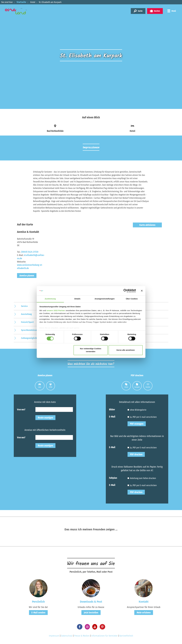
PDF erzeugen (137, 424)
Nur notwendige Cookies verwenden (91, 350)
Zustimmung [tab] (50, 299)
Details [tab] (77, 299)
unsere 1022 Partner (56, 310)
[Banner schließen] (142, 291)
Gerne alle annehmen (126, 350)
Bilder (112, 409)
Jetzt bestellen (91, 613)
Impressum (54, 636)
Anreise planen (27, 276)
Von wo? (21, 409)
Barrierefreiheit (126, 636)
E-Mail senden (38, 613)
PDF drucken (136, 454)
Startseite (21, 2)
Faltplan (113, 478)
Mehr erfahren (144, 613)
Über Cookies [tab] (132, 299)
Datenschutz (67, 636)
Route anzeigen (45, 418)
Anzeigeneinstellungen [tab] (105, 299)
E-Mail (112, 417)
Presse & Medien (82, 636)
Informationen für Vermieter (104, 636)
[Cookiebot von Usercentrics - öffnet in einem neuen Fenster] (125, 291)
